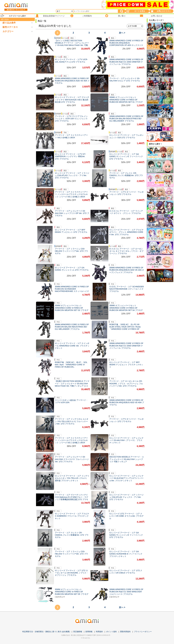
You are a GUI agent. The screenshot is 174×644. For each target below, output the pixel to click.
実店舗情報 (78, 632)
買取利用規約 (125, 632)
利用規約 (99, 632)
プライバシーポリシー (143, 632)
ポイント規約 (111, 632)
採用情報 (89, 632)
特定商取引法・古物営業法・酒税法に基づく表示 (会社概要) (46, 632)
